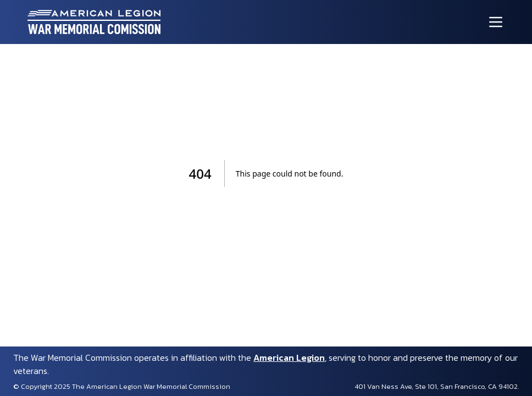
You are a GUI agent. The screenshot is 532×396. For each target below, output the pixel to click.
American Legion (289, 358)
